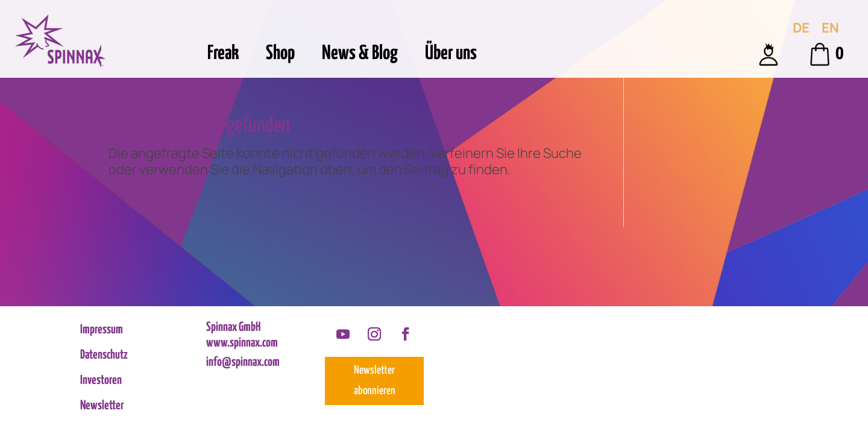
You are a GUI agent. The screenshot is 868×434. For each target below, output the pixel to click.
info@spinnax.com (243, 362)
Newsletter (102, 407)
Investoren (101, 381)
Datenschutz (104, 356)
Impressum (102, 331)
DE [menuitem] (801, 28)
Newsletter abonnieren (375, 381)
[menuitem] (801, 27)
